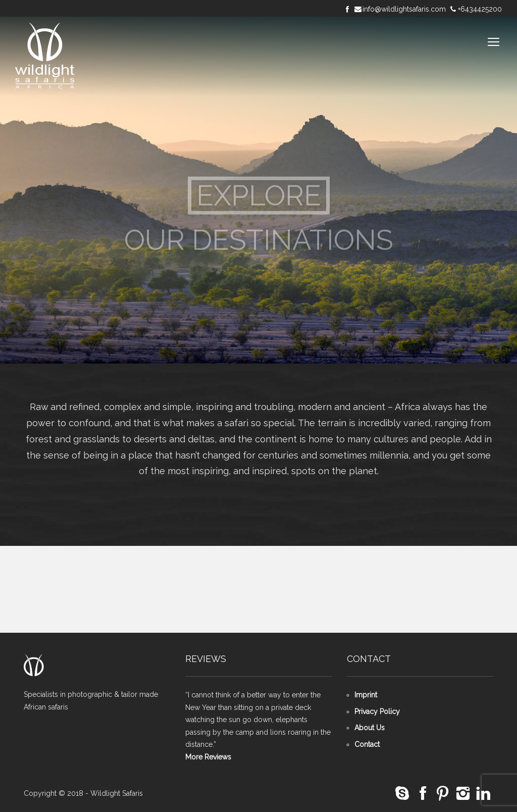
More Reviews (208, 757)
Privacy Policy (377, 712)
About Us (370, 728)
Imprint (366, 695)
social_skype (402, 794)
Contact (367, 744)
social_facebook (423, 794)
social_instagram (463, 794)
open (494, 42)
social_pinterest (443, 794)
